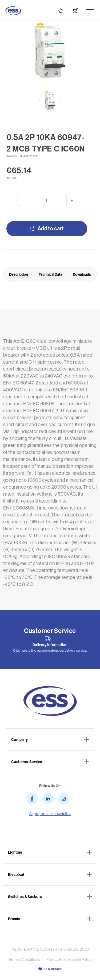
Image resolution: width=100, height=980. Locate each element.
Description (19, 274)
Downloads (82, 274)
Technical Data (50, 274)
